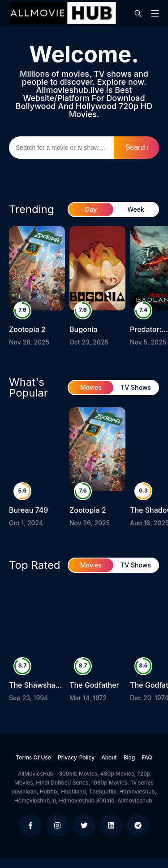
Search (137, 147)
